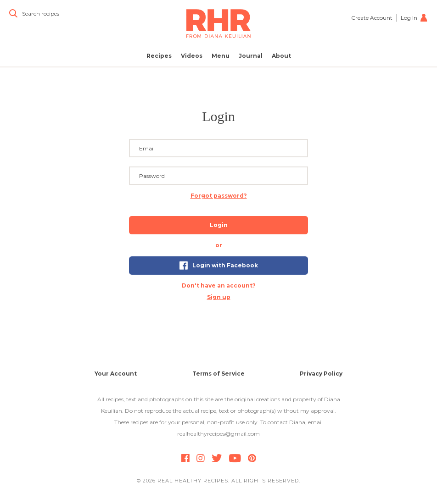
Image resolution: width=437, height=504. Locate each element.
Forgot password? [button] (219, 196)
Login (219, 225)
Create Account (372, 18)
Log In (414, 18)
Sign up (219, 297)
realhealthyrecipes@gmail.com (218, 434)
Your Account (116, 374)
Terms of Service (218, 374)
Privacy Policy (321, 374)
